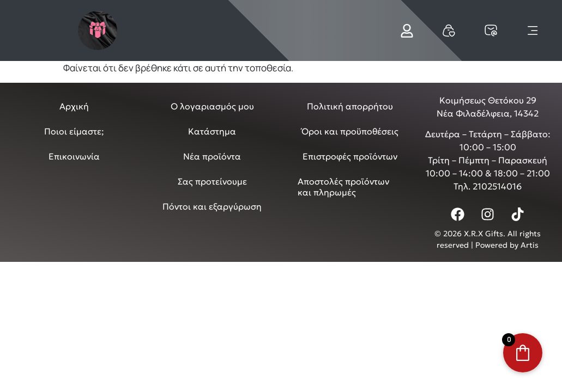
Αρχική (74, 106)
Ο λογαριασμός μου (212, 106)
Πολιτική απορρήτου (350, 106)
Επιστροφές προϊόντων (350, 156)
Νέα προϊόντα (212, 156)
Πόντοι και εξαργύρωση (212, 206)
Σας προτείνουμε (212, 181)
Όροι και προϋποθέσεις (350, 131)
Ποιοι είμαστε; (74, 131)
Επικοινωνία (74, 156)
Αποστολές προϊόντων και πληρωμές (343, 187)
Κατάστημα (212, 131)
